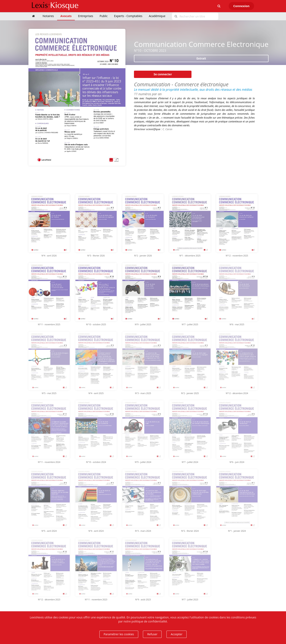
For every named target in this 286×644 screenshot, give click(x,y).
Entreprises (86, 16)
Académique (157, 16)
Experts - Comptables (128, 16)
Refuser (152, 634)
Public (104, 16)
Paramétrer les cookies (119, 634)
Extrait (201, 58)
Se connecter (163, 74)
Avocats (66, 16)
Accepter (177, 634)
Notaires (48, 16)
